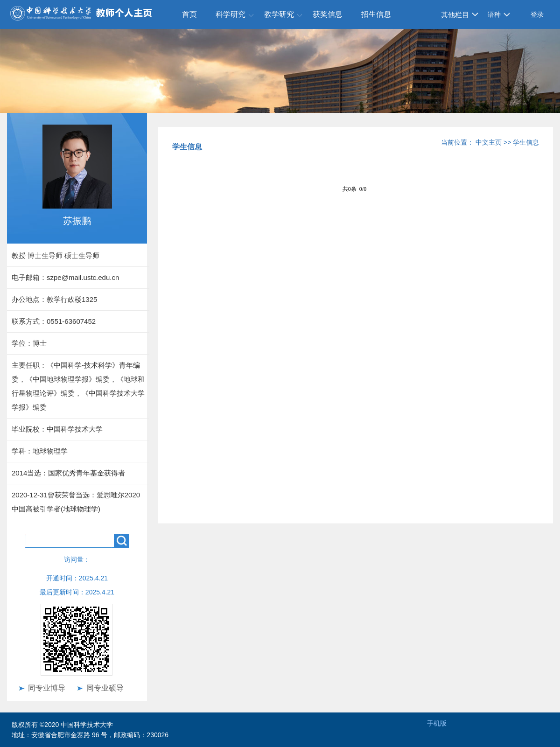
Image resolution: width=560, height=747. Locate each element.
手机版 (437, 723)
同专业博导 (47, 688)
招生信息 (376, 14)
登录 (537, 14)
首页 (189, 14)
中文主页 (489, 142)
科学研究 (231, 14)
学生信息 (526, 142)
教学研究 (279, 14)
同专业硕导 (105, 688)
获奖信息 (328, 14)
